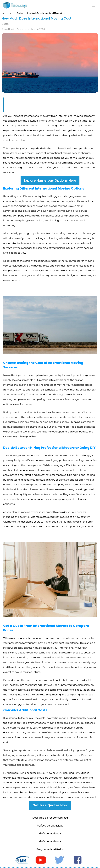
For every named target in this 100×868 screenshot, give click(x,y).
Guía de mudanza (50, 833)
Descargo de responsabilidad (50, 818)
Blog (11, 13)
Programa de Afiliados (50, 849)
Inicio (4, 13)
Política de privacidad (50, 826)
